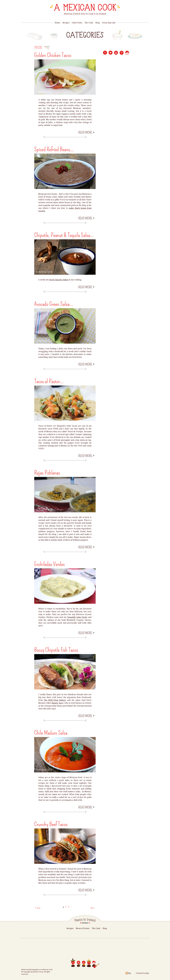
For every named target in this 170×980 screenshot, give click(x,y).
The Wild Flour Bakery (55, 700)
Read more (86, 132)
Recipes (66, 23)
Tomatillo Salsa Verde (77, 617)
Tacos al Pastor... (49, 381)
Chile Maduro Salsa (51, 733)
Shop (98, 23)
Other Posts (77, 23)
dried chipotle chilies (59, 280)
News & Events (83, 928)
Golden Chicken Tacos (53, 55)
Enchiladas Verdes (49, 564)
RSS (128, 973)
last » (93, 908)
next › (39, 908)
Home (57, 23)
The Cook (89, 23)
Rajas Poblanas (47, 473)
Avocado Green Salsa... (54, 304)
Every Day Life (109, 23)
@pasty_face (57, 703)
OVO (147, 973)
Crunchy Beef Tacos (51, 824)
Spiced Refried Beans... (54, 149)
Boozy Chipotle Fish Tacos (56, 650)
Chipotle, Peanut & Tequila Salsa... (64, 235)
